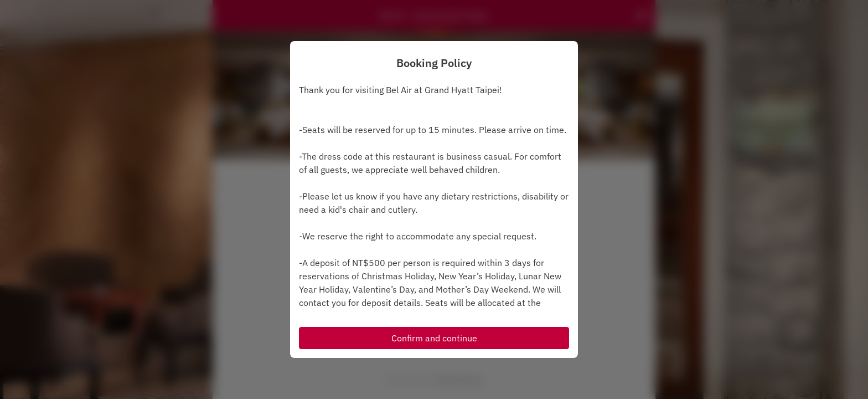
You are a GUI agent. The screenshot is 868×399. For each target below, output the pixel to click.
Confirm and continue (434, 338)
